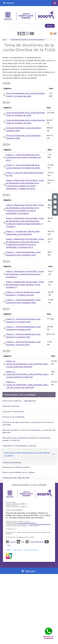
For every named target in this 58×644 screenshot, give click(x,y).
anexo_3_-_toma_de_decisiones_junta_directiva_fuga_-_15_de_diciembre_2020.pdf (27, 364)
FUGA (23, 542)
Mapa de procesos (11, 406)
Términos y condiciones (31, 550)
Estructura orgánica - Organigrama (19, 401)
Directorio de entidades (13, 417)
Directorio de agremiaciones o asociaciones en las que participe (28, 423)
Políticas (9, 550)
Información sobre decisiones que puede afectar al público (27, 454)
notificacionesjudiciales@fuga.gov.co (41, 524)
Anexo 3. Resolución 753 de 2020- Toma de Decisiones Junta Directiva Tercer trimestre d (25, 285)
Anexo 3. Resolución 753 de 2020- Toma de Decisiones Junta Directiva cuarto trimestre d (25, 274)
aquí (24, 526)
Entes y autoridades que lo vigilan (18, 472)
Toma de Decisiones (12, 462)
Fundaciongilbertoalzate (37, 542)
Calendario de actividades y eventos (19, 446)
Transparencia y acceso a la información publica (28, 39)
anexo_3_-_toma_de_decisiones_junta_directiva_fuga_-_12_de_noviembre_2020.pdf (27, 374)
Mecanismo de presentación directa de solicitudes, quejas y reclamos (26, 439)
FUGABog (13, 542)
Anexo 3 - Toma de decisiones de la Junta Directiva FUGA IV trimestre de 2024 (23, 157)
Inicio (5, 39)
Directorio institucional (13, 412)
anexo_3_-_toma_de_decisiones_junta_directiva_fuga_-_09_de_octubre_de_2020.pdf (27, 385)
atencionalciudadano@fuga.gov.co (27, 523)
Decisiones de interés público (16, 467)
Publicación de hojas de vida (16, 478)
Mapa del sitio (17, 550)
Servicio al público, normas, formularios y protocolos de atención (29, 431)
